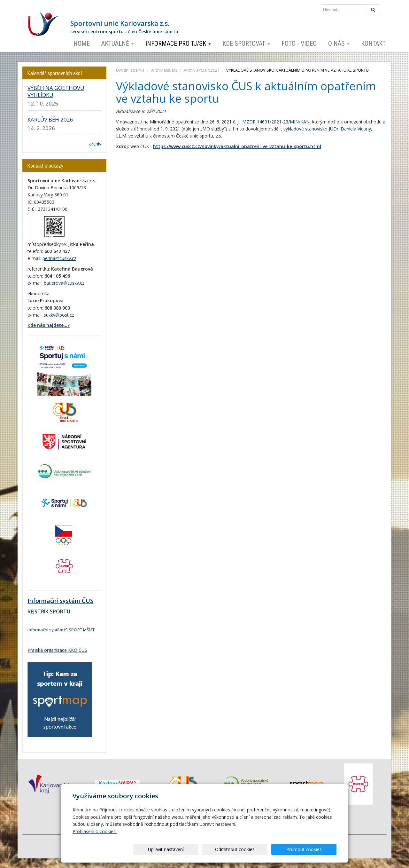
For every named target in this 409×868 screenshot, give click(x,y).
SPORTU (59, 612)
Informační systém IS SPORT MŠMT (61, 630)
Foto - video (299, 43)
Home (82, 43)
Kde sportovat (246, 43)
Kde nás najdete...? (49, 325)
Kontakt (373, 43)
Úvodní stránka (130, 70)
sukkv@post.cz (59, 315)
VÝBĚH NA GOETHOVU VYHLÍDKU (56, 91)
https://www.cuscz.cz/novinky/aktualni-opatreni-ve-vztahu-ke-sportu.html (237, 146)
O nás (339, 43)
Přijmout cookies (312, 849)
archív (95, 144)
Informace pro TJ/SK (178, 43)
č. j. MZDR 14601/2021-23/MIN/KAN (271, 122)
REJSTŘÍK (38, 612)
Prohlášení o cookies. (95, 831)
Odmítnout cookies (259, 849)
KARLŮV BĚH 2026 (50, 119)
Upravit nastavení (207, 849)
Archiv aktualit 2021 (202, 70)
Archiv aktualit (164, 70)
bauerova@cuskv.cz (64, 283)
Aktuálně (118, 43)
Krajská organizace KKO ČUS (57, 650)
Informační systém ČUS (60, 601)
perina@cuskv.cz (59, 258)
